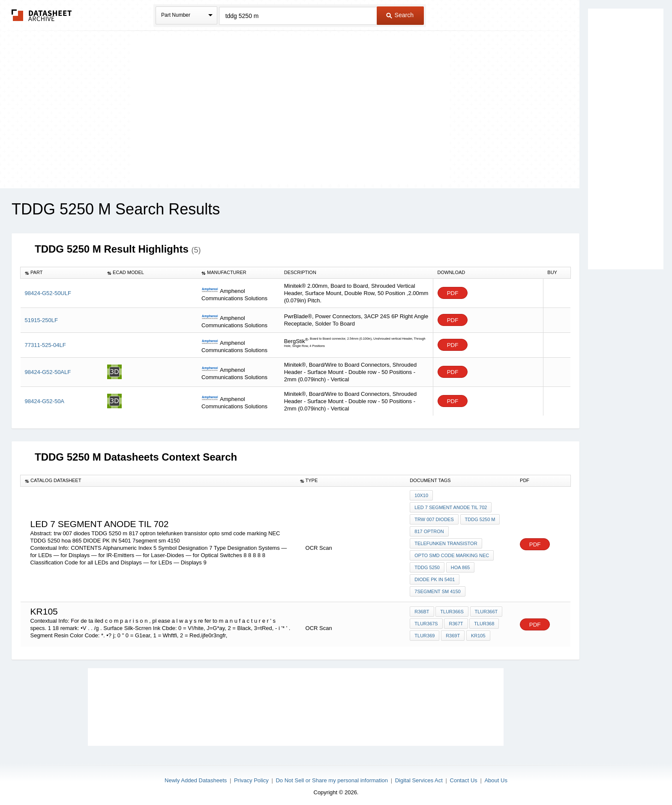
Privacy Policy (251, 776)
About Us (496, 776)
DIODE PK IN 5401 (435, 576)
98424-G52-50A (45, 401)
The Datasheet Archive (42, 15)
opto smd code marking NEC (452, 553)
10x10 (421, 495)
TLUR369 (424, 631)
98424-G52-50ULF (48, 293)
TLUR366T (486, 608)
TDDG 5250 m (480, 519)
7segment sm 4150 (437, 588)
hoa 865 (460, 565)
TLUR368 (484, 620)
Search (400, 15)
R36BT (422, 608)
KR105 (477, 631)
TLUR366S (452, 608)
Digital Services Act (419, 776)
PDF (453, 293)
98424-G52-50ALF (48, 372)
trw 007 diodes (434, 519)
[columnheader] (62, 273)
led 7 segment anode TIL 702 (451, 507)
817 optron (429, 530)
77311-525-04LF (45, 345)
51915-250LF (41, 320)
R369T (452, 631)
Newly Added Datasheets (196, 776)
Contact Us (464, 776)
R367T (456, 620)
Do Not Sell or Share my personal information (332, 776)
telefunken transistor (446, 542)
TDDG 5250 (427, 565)
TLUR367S (426, 620)
